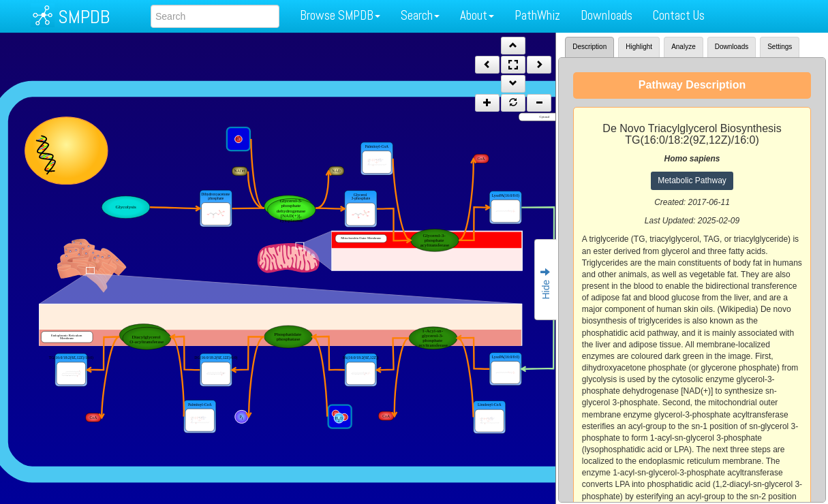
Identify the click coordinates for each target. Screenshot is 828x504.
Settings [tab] (780, 47)
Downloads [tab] (732, 47)
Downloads (607, 15)
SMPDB (84, 17)
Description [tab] (589, 47)
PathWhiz (537, 15)
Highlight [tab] (639, 47)
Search (420, 15)
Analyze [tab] (684, 47)
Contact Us (679, 15)
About (477, 15)
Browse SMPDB (340, 15)
